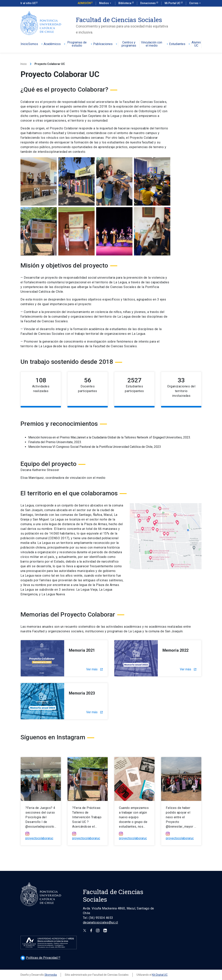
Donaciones (148, 3)
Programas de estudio (80, 44)
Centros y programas (129, 44)
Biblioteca (125, 3)
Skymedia (51, 975)
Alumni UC (196, 44)
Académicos (55, 44)
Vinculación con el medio (155, 44)
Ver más (95, 669)
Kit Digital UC (160, 975)
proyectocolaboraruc (39, 838)
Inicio (24, 44)
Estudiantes (180, 44)
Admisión (84, 3)
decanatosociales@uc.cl (100, 922)
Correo (195, 3)
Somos (36, 44)
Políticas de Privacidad (39, 958)
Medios (106, 3)
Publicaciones (106, 44)
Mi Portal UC (173, 3)
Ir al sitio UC (28, 3)
